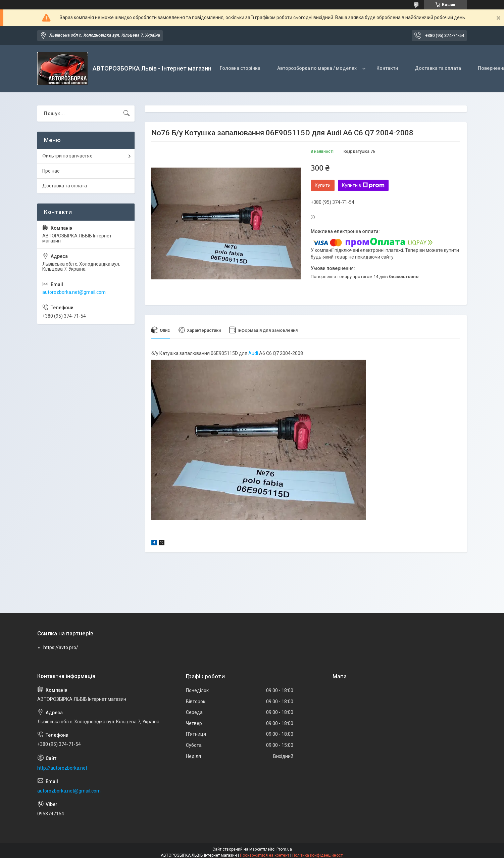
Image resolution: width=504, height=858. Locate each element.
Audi (253, 353)
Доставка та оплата (438, 68)
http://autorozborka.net (62, 768)
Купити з (363, 185)
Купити (323, 185)
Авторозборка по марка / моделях (317, 68)
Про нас (51, 171)
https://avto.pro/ (61, 647)
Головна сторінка (240, 68)
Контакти (387, 68)
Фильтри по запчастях (67, 156)
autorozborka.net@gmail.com (74, 292)
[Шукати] (127, 114)
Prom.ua (284, 849)
